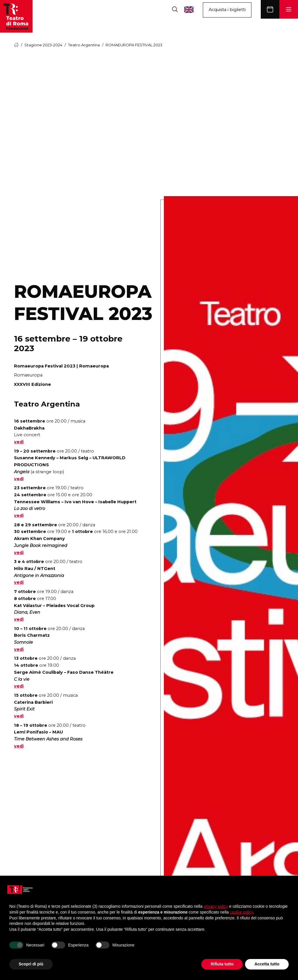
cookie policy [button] (241, 912)
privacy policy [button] (216, 906)
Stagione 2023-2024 (43, 45)
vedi (19, 442)
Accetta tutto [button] (267, 964)
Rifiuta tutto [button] (222, 964)
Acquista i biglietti (227, 10)
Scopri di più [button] (31, 964)
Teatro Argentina (84, 45)
